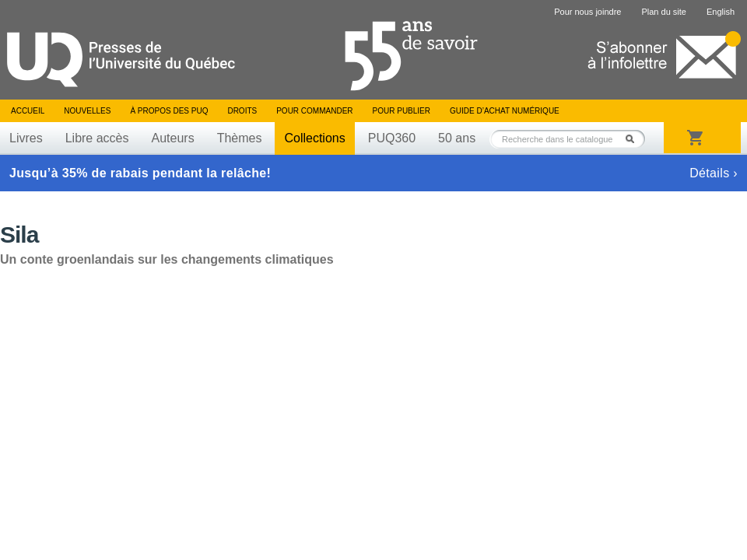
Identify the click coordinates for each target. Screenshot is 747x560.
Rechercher (634, 139)
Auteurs (173, 138)
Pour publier (402, 111)
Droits (242, 111)
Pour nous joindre (587, 12)
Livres (26, 138)
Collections (314, 138)
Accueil (28, 111)
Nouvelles (87, 111)
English (721, 12)
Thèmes (240, 138)
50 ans (457, 138)
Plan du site (663, 12)
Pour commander (314, 111)
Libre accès (97, 138)
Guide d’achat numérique (505, 111)
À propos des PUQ (169, 111)
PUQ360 (392, 138)
